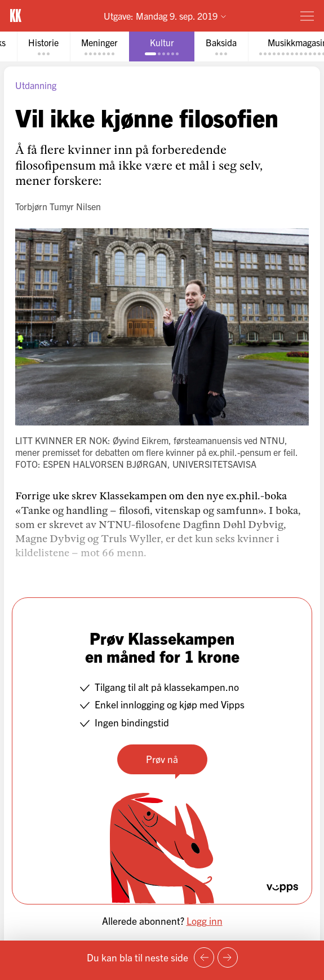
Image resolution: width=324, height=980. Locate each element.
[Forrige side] (204, 957)
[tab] (43, 46)
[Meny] (307, 16)
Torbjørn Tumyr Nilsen (58, 206)
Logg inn (205, 921)
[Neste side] (228, 957)
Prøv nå (162, 759)
